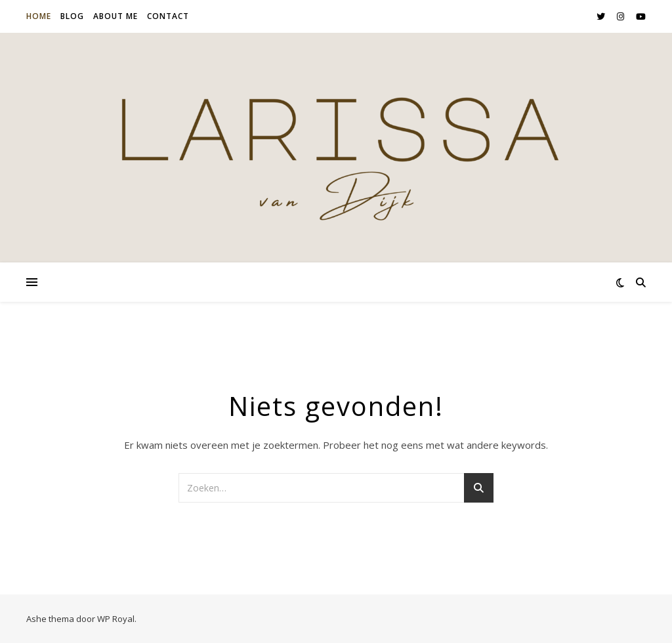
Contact (168, 16)
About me (115, 16)
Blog (72, 16)
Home (39, 16)
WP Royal (116, 619)
